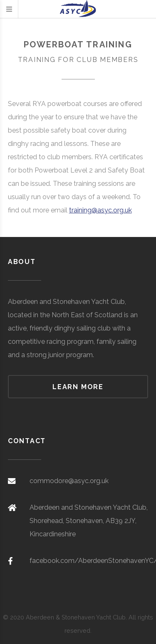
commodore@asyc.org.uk (69, 481)
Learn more (78, 387)
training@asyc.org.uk (100, 210)
